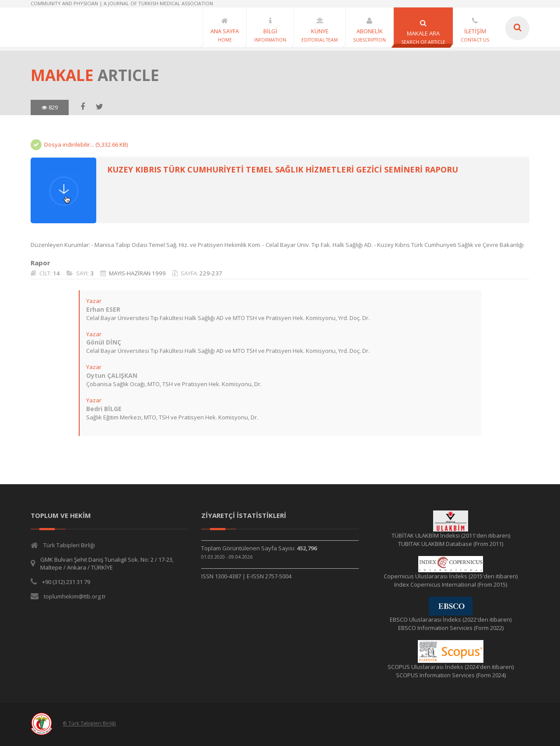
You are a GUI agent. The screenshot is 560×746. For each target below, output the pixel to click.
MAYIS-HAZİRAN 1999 (137, 273)
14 (56, 273)
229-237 (211, 273)
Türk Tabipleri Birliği (69, 545)
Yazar (94, 301)
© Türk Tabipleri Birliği (89, 723)
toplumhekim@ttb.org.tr (75, 596)
